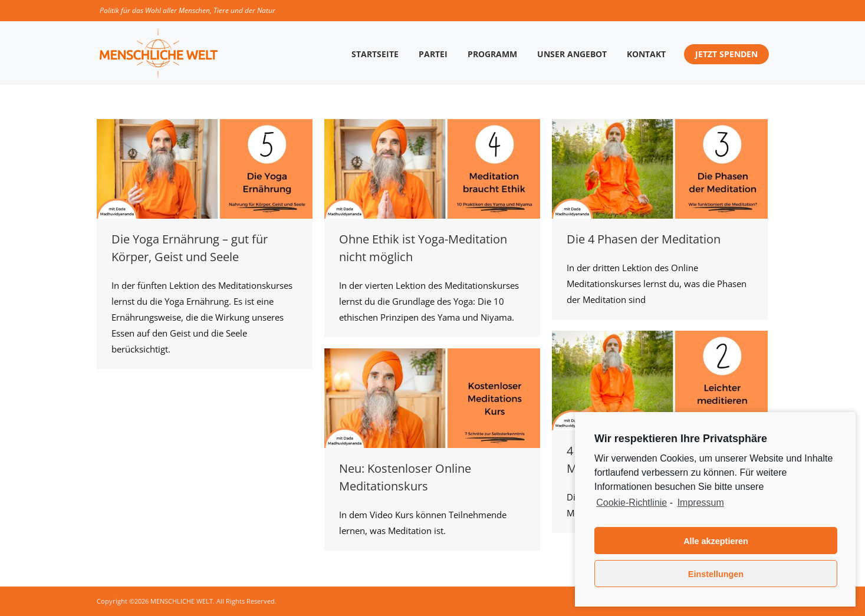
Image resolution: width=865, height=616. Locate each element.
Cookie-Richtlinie (632, 503)
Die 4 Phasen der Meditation (644, 239)
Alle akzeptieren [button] (716, 541)
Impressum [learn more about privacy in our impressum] (701, 503)
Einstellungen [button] (716, 574)
